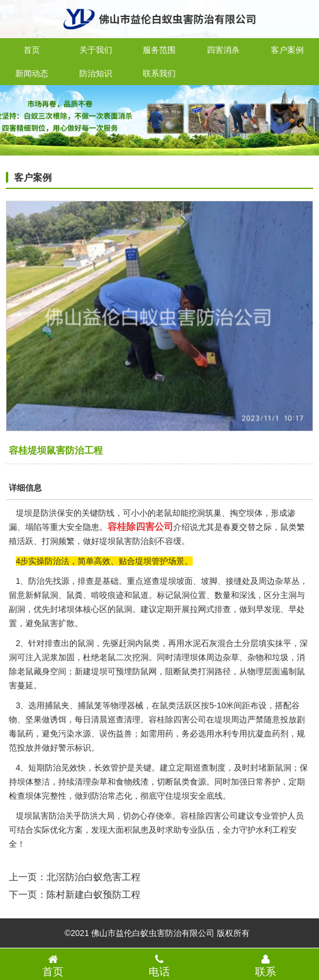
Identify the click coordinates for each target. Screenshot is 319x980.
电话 (160, 965)
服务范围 (159, 50)
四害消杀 (223, 50)
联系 (266, 965)
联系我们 (159, 73)
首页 (32, 50)
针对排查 (45, 643)
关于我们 (96, 50)
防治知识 (96, 73)
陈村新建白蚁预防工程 (93, 895)
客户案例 (287, 50)
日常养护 (264, 782)
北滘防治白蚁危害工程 (93, 877)
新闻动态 (32, 73)
